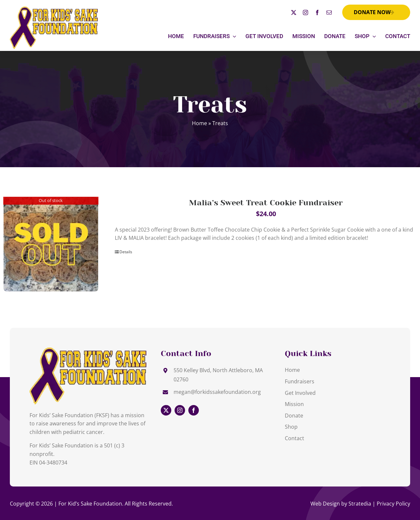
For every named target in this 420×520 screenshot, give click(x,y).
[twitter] (294, 12)
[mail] (329, 12)
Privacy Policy (393, 504)
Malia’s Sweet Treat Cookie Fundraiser (266, 203)
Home (199, 123)
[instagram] (305, 12)
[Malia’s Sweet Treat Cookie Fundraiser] (51, 244)
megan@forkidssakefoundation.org (217, 392)
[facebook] (317, 12)
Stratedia (360, 504)
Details (126, 252)
